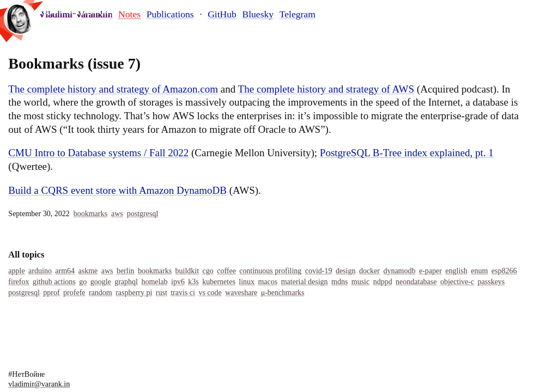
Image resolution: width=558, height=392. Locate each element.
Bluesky (258, 14)
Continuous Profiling (270, 271)
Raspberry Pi (134, 293)
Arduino (40, 271)
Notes (129, 14)
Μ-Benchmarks (283, 293)
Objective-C (457, 282)
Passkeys (492, 282)
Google (101, 282)
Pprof (51, 293)
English (456, 271)
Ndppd (383, 282)
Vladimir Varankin (77, 14)
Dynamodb (399, 271)
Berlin (126, 271)
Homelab (154, 282)
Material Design (305, 282)
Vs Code (210, 293)
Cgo (208, 271)
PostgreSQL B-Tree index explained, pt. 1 (407, 153)
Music (360, 282)
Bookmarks (90, 214)
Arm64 (65, 271)
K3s (193, 282)
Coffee (226, 271)
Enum (479, 271)
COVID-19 (319, 271)
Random (101, 293)
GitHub (222, 14)
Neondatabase (416, 282)
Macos (268, 282)
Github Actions (54, 282)
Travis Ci (183, 293)
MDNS (339, 282)
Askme (88, 271)
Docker (369, 271)
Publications (170, 14)
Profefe (74, 293)
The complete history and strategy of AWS (326, 89)
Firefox (19, 282)
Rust (162, 293)
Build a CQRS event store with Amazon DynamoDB (117, 190)
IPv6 (178, 282)
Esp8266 (504, 271)
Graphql (126, 282)
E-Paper (430, 271)
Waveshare (241, 293)
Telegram (298, 14)
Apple (16, 271)
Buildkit (187, 271)
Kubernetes (219, 282)
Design (346, 271)
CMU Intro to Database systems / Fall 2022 (98, 153)
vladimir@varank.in (39, 384)
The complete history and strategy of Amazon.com (113, 89)
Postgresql (143, 214)
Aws (117, 214)
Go (83, 282)
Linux (247, 282)
